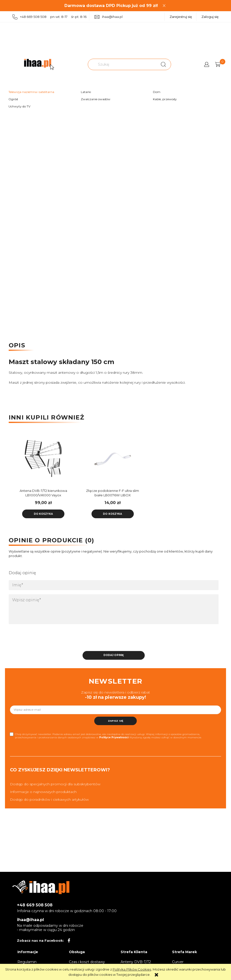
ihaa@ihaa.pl (109, 17)
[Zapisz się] (116, 719)
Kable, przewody (165, 99)
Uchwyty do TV (19, 106)
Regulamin (27, 960)
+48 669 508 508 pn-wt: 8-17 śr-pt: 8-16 (49, 17)
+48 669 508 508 (35, 904)
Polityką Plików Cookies (132, 969)
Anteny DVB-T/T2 (136, 960)
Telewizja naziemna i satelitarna (31, 92)
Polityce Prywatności (114, 736)
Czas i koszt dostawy (87, 960)
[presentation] (44, 638)
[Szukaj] (163, 64)
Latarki (86, 92)
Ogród (13, 99)
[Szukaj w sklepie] (123, 64)
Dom (157, 92)
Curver (178, 960)
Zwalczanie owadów (96, 99)
